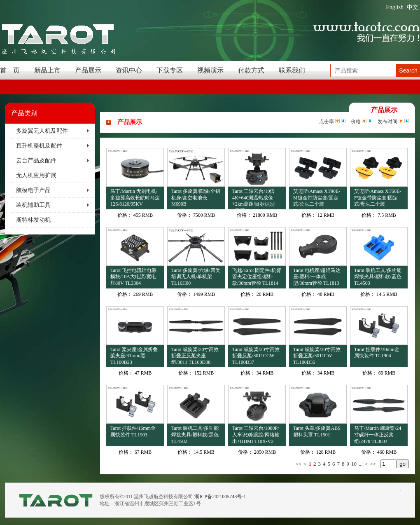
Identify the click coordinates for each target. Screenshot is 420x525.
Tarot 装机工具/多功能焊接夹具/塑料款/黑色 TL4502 (195, 435)
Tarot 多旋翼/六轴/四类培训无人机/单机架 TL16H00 (196, 277)
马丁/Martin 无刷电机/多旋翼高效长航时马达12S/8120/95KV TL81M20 (135, 199)
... (361, 464)
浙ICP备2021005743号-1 (220, 497)
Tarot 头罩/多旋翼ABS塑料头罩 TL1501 (317, 431)
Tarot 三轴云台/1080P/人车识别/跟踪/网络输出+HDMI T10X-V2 (256, 435)
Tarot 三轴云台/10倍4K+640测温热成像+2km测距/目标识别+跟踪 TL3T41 (253, 199)
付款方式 (251, 70)
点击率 (327, 122)
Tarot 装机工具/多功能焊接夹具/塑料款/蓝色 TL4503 (378, 277)
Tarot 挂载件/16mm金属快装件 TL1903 (133, 431)
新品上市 (47, 70)
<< (298, 464)
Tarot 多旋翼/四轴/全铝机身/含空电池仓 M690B (196, 198)
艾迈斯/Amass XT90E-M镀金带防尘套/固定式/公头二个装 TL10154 (317, 199)
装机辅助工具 (33, 205)
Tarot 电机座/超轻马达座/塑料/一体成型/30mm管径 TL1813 (317, 277)
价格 (356, 122)
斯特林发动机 (33, 220)
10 (354, 464)
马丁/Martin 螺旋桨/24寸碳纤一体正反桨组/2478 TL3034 (378, 435)
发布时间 (387, 122)
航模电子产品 (33, 190)
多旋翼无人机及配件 (42, 131)
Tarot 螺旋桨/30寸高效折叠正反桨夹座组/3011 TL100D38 (195, 356)
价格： (125, 215)
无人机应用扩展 (36, 175)
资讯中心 (129, 70)
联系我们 (292, 70)
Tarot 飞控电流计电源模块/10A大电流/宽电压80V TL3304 (133, 277)
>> (373, 464)
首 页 (10, 70)
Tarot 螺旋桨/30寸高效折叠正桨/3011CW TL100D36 (317, 356)
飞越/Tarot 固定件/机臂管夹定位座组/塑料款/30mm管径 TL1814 (257, 277)
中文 (413, 7)
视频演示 (210, 70)
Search (408, 70)
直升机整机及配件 (39, 146)
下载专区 (170, 70)
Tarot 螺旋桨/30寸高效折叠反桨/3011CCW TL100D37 (256, 356)
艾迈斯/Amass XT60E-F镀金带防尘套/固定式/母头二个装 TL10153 (378, 199)
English (395, 7)
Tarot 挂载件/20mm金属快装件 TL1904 (377, 353)
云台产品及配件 (36, 161)
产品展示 (88, 70)
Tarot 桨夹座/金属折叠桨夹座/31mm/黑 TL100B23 (134, 356)
